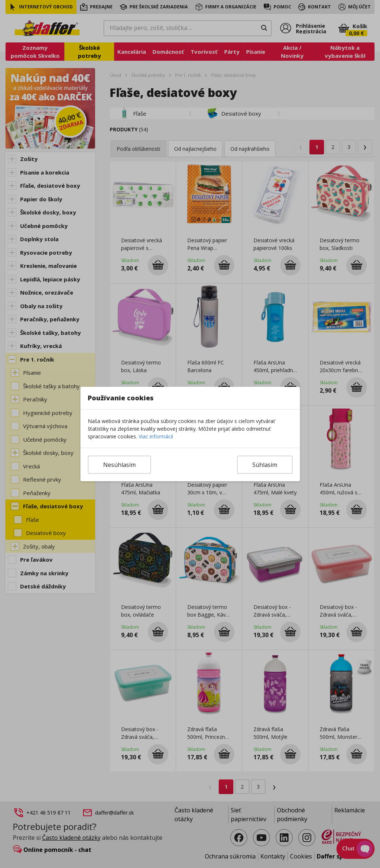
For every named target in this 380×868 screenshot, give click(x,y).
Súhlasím (265, 465)
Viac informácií (156, 436)
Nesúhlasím (119, 465)
